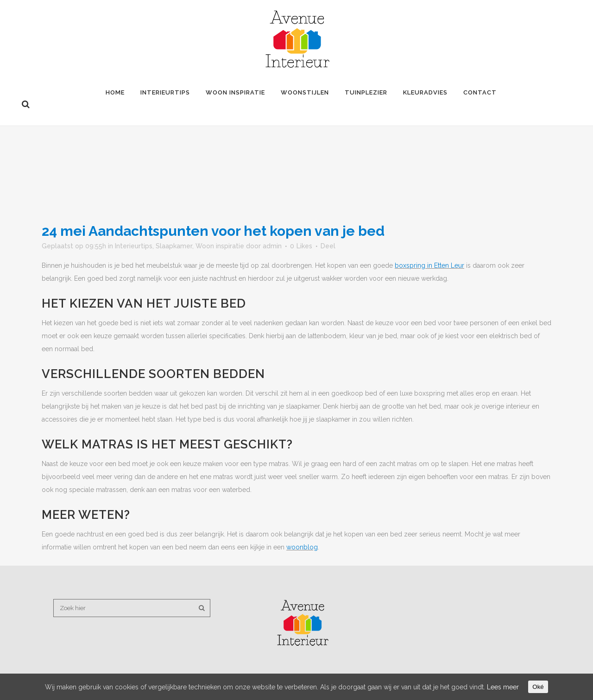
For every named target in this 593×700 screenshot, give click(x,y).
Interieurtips (134, 246)
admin (272, 246)
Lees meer (503, 687)
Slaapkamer (174, 246)
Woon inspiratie (220, 246)
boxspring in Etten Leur (429, 265)
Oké (538, 687)
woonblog (302, 547)
